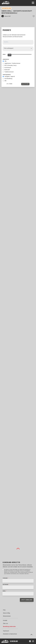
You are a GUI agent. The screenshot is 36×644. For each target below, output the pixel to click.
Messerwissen (7, 616)
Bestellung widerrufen (9, 627)
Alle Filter (25, 84)
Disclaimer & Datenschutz (10, 634)
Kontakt (5, 620)
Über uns (5, 623)
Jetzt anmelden (27, 600)
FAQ (4, 610)
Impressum (6, 631)
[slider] (9, 55)
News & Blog (6, 613)
